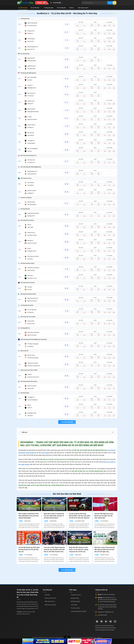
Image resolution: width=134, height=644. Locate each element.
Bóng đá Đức (28, 521)
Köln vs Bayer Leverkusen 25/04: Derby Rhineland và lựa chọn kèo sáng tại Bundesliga (29, 516)
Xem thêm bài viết (67, 570)
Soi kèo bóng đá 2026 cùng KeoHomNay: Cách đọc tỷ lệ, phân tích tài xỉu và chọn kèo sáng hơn (80, 516)
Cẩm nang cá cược (84, 8)
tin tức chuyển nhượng (25, 464)
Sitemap (100, 638)
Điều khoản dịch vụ (50, 601)
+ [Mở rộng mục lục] (113, 432)
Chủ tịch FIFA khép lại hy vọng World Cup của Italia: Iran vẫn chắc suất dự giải (104, 516)
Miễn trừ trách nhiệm (50, 605)
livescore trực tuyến (109, 462)
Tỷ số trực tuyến (75, 608)
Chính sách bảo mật (50, 598)
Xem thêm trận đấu (67, 422)
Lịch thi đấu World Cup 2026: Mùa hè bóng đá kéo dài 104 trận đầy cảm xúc (29, 550)
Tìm (108, 3)
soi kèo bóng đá (48, 453)
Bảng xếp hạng (48, 8)
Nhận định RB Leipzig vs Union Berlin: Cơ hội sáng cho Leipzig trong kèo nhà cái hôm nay (79, 550)
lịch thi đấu (110, 450)
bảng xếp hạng (32, 453)
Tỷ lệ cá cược (23, 8)
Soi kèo (72, 8)
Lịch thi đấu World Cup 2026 (79, 611)
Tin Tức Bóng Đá (61, 8)
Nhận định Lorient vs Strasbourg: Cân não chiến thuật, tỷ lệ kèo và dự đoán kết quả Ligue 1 (54, 516)
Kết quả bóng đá (75, 601)
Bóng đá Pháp (53, 521)
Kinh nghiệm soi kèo (80, 521)
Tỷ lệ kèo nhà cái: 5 (76, 595)
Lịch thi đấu (35, 8)
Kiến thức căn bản (105, 555)
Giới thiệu (47, 595)
